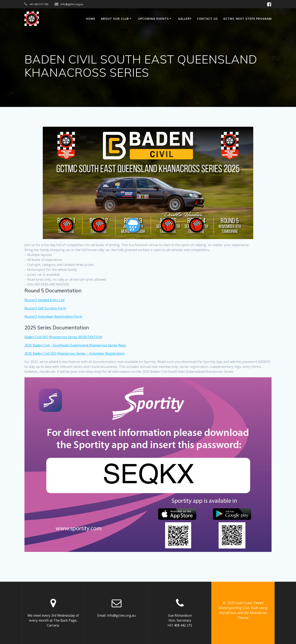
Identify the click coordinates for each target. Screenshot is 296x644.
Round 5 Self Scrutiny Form (45, 308)
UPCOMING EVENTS (153, 19)
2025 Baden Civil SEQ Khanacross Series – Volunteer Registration (75, 353)
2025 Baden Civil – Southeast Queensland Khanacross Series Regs (76, 345)
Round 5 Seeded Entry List (45, 300)
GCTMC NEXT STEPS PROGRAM (247, 19)
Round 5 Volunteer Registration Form (53, 316)
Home (91, 19)
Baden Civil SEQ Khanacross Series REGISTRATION (63, 337)
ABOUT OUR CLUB (115, 19)
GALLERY (185, 19)
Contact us (207, 19)
